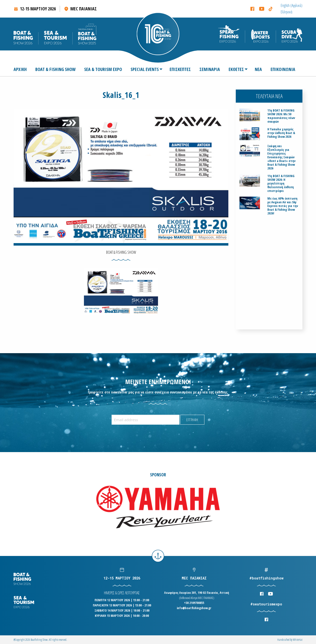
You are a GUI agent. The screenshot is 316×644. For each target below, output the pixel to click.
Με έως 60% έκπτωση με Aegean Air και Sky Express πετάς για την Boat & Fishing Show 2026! (283, 206)
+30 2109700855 (194, 603)
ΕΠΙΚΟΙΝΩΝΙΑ (283, 69)
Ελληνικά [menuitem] (286, 12)
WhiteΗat (298, 640)
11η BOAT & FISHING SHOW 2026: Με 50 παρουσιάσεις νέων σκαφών (281, 116)
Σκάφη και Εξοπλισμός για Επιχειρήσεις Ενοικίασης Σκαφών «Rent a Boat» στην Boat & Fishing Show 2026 (281, 157)
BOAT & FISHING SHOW (55, 69)
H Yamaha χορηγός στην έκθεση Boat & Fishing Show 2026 (281, 133)
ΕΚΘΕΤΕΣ (236, 69)
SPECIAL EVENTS (145, 69)
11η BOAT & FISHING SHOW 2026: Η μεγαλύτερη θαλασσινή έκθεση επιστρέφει (281, 183)
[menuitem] (292, 5)
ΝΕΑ (258, 69)
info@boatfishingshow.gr (194, 608)
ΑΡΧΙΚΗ (20, 69)
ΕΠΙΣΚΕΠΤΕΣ (180, 69)
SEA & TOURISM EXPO (103, 69)
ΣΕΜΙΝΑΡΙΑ (210, 69)
